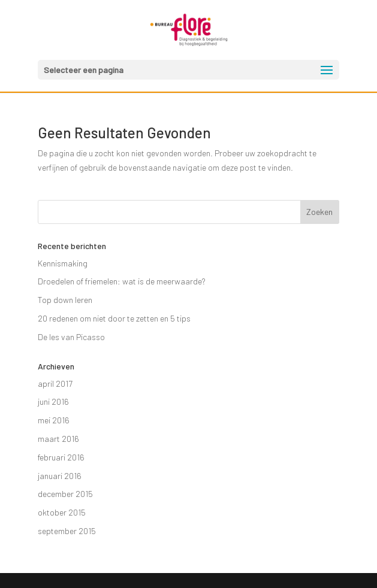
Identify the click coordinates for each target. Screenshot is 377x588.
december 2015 (65, 494)
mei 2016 (54, 420)
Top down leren (65, 300)
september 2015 (67, 531)
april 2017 (55, 384)
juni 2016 (53, 401)
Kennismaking (63, 263)
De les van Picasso (71, 337)
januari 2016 (60, 476)
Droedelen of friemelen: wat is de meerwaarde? (122, 281)
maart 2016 (58, 439)
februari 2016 (61, 457)
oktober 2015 (62, 512)
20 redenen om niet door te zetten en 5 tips (114, 318)
